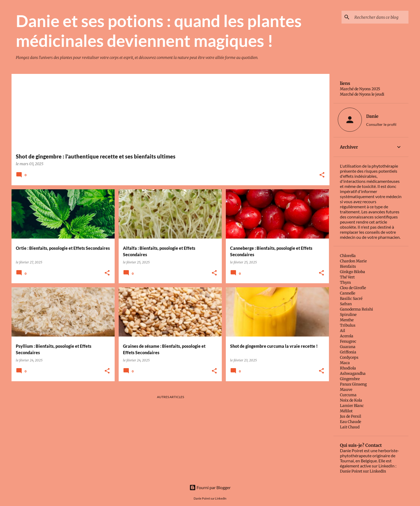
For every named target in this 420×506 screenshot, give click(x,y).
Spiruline (348, 315)
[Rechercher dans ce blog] (380, 17)
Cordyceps (349, 357)
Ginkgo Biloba (352, 272)
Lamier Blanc (352, 406)
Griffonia (348, 352)
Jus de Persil (350, 416)
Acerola (347, 336)
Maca (345, 363)
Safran (346, 304)
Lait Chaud (350, 427)
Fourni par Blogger (210, 487)
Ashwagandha (353, 373)
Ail (342, 331)
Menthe (347, 320)
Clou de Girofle (353, 288)
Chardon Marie (353, 261)
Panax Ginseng (353, 384)
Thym (345, 282)
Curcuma (348, 395)
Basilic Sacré (351, 299)
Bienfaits (348, 266)
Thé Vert (347, 277)
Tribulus (348, 325)
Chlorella (348, 256)
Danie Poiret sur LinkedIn (363, 471)
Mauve (346, 390)
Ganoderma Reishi (357, 309)
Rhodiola (348, 368)
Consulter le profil (381, 124)
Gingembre (350, 379)
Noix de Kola (351, 400)
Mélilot (346, 411)
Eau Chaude (350, 422)
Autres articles (170, 397)
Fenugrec (348, 341)
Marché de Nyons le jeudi (362, 94)
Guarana (348, 347)
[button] (322, 175)
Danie (372, 116)
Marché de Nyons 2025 (360, 89)
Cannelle (348, 293)
